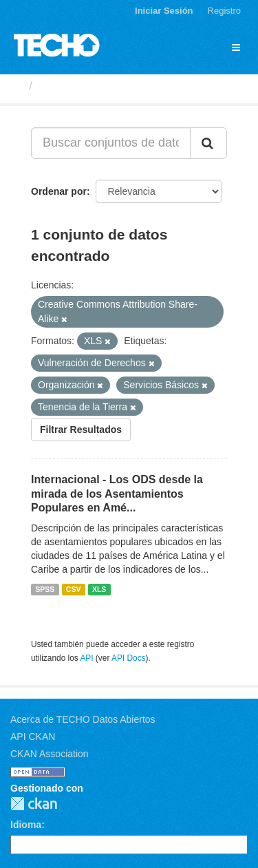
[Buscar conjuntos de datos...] (111, 143)
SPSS (45, 589)
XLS (99, 589)
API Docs (129, 658)
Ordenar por (59, 191)
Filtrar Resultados (81, 430)
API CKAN (33, 737)
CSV (74, 589)
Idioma (26, 825)
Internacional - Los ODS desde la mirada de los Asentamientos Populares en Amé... (117, 494)
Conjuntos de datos (97, 86)
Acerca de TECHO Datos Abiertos (83, 719)
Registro (224, 11)
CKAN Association (50, 754)
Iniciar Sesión (164, 11)
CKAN (34, 804)
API (86, 658)
